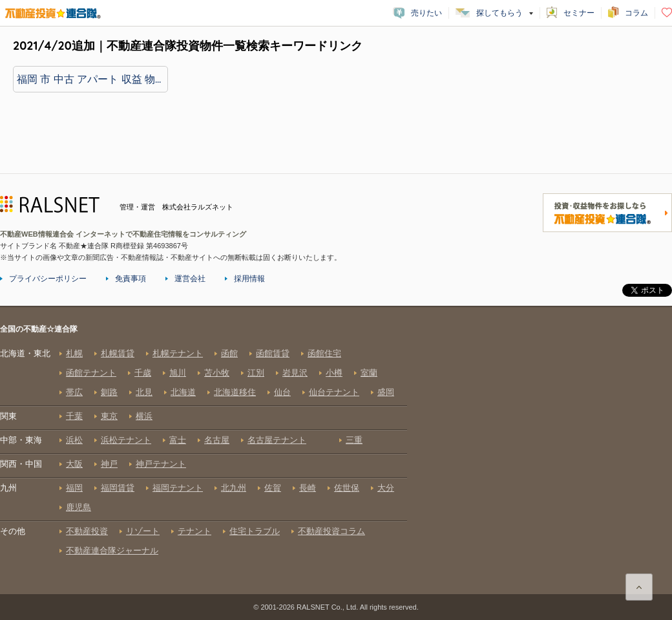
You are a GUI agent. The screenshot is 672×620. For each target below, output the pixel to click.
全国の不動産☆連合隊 (204, 458)
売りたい (426, 13)
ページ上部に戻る (639, 587)
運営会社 (190, 279)
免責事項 (131, 279)
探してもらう (499, 13)
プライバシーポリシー (48, 279)
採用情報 (249, 279)
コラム (636, 13)
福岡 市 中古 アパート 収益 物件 (91, 79)
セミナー (579, 13)
